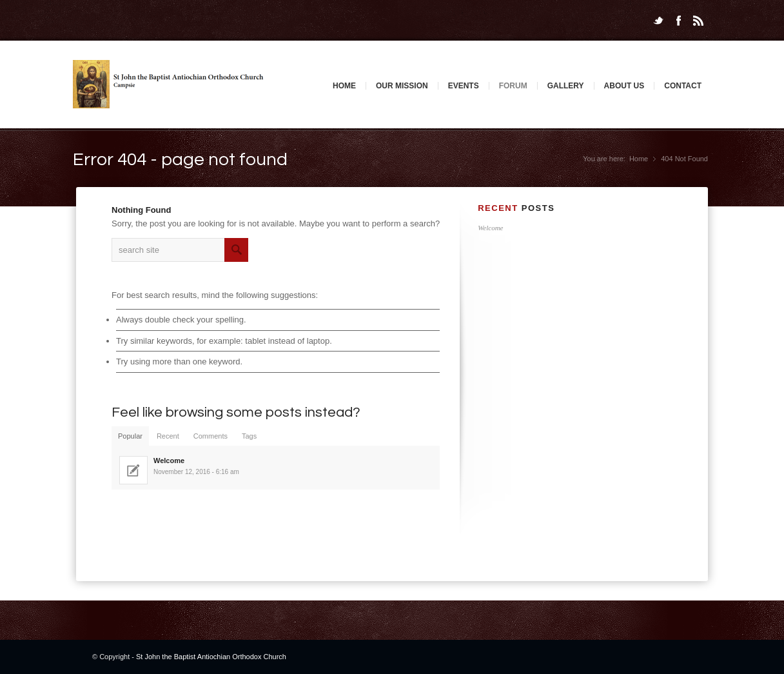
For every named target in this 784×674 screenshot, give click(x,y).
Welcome (490, 228)
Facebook (678, 21)
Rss (698, 21)
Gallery (566, 86)
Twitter (658, 21)
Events (464, 86)
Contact (683, 86)
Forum (513, 86)
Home (344, 86)
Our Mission (402, 86)
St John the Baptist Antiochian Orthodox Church (211, 657)
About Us (624, 86)
